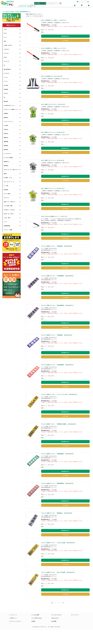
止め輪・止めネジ (8, 45)
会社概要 (54, 621)
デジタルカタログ (56, 615)
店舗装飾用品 (7, 226)
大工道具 (6, 125)
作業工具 (6, 129)
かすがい (6, 93)
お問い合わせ (55, 618)
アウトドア (7, 198)
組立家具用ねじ (8, 69)
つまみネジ (7, 49)
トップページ (13, 615)
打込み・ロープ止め (9, 214)
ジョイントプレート (9, 121)
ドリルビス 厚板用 (8, 158)
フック (6, 222)
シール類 (6, 186)
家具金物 (6, 190)
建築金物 (6, 166)
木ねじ (6, 57)
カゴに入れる (65, 40)
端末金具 (6, 101)
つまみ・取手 (7, 218)
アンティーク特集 (8, 230)
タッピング (7, 61)
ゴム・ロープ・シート (9, 182)
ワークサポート (8, 154)
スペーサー (7, 53)
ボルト (6, 33)
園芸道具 (6, 150)
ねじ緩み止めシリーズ (9, 105)
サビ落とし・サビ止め (9, 210)
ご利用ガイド (13, 618)
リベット (6, 77)
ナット (6, 37)
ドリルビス (7, 73)
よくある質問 (35, 615)
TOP (4, 12)
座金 (5, 41)
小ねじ (6, 29)
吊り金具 (6, 85)
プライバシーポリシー (16, 621)
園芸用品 (6, 146)
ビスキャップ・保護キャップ (11, 109)
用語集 (33, 621)
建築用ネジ (7, 162)
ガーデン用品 (7, 194)
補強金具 (6, 117)
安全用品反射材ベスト (25, 12)
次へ (63, 603)
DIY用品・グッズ (8, 178)
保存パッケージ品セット (10, 202)
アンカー (6, 81)
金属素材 (6, 113)
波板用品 (6, 89)
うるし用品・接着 (8, 206)
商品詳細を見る (65, 36)
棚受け (6, 174)
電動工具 (6, 137)
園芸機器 (6, 142)
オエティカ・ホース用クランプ (11, 170)
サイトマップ (75, 615)
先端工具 (8, 12)
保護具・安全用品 (15, 12)
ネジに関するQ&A (37, 618)
